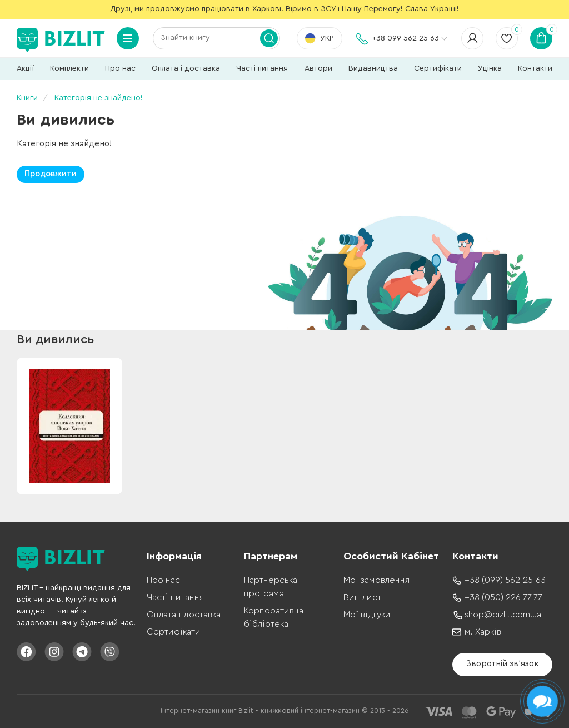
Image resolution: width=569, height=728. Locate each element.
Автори (318, 68)
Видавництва (373, 68)
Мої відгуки (367, 615)
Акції (25, 68)
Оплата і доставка (186, 68)
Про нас (120, 68)
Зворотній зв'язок (502, 664)
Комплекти (69, 68)
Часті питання (262, 68)
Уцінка (490, 68)
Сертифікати (438, 68)
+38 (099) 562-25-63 (505, 580)
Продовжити (51, 174)
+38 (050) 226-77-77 (503, 597)
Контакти (535, 68)
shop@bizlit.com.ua (503, 615)
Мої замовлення (376, 580)
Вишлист (362, 597)
